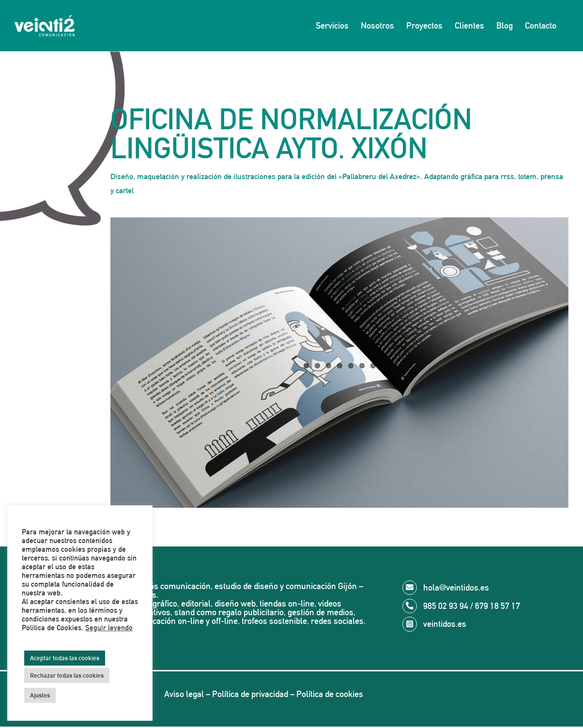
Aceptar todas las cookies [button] (65, 658)
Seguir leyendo (109, 628)
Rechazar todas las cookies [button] (67, 675)
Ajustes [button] (40, 695)
